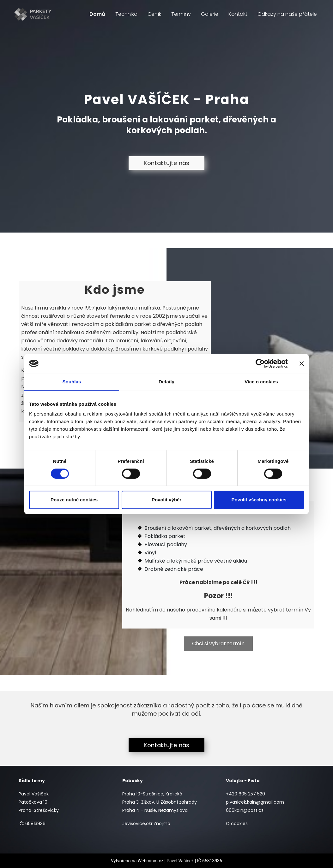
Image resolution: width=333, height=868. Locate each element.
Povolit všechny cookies (259, 500)
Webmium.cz (151, 861)
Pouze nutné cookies (74, 500)
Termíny (181, 14)
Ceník (154, 14)
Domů (97, 14)
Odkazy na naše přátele (287, 14)
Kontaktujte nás (166, 163)
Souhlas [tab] (72, 382)
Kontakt (238, 14)
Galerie (210, 14)
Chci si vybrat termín (218, 644)
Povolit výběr (166, 500)
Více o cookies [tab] (261, 382)
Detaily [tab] (166, 382)
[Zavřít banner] (302, 363)
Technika (126, 14)
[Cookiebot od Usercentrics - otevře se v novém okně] (260, 363)
